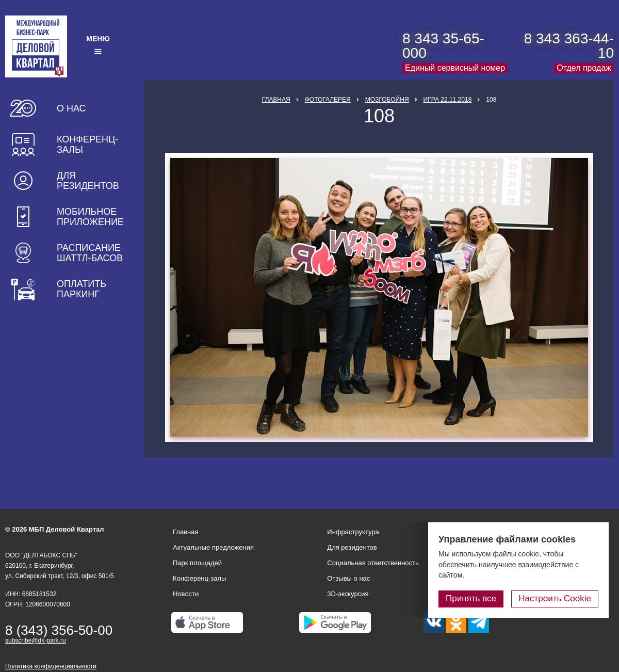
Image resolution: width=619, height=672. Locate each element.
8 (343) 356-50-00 (59, 630)
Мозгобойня (387, 100)
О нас (71, 108)
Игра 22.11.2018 (448, 100)
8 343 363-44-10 (569, 46)
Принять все (471, 598)
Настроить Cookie (555, 598)
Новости (186, 594)
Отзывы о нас (348, 578)
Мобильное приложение (90, 217)
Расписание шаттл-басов (90, 253)
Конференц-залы (87, 145)
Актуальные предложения (213, 547)
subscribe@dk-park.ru (36, 641)
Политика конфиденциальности (51, 666)
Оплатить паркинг (82, 289)
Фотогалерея (328, 100)
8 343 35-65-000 (443, 46)
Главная (276, 100)
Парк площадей (197, 563)
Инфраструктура (353, 532)
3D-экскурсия (348, 594)
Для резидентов (88, 181)
